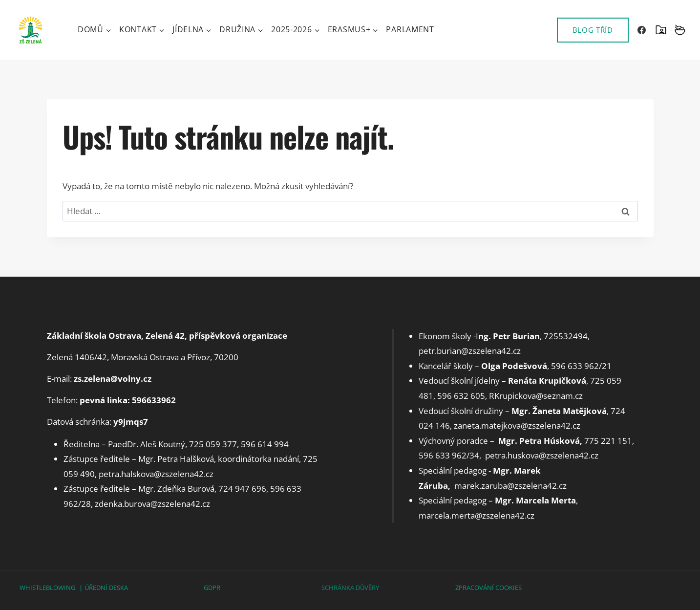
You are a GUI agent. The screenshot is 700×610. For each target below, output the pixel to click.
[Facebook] (642, 30)
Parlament (410, 29)
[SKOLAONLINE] (661, 30)
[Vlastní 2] (680, 30)
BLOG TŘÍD (593, 30)
